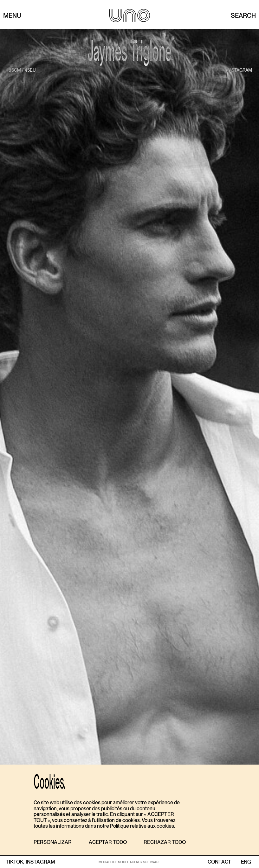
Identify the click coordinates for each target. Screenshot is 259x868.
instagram (240, 70)
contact (219, 862)
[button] (53, 842)
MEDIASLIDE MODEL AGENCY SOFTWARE (129, 862)
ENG (246, 862)
